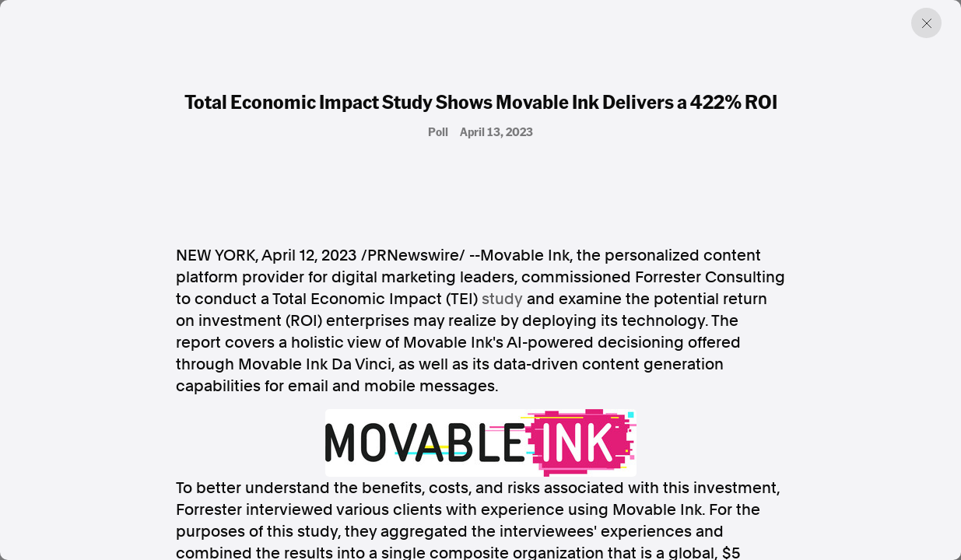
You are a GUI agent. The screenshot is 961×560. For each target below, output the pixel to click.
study (502, 299)
